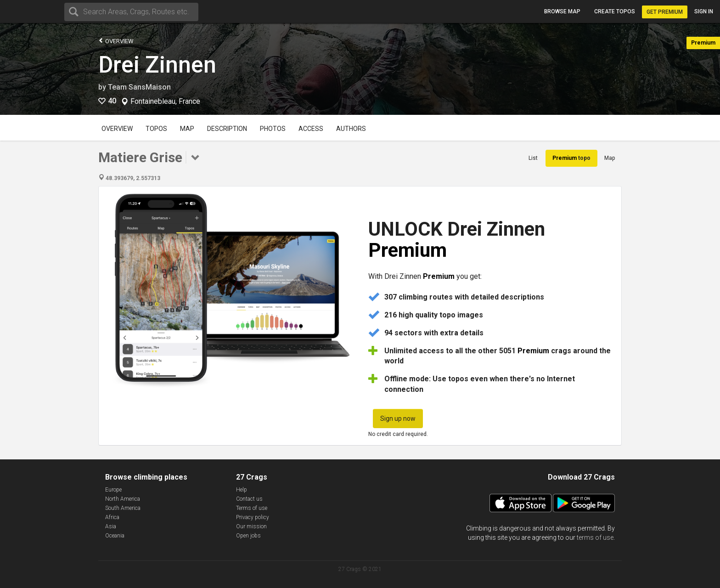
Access (311, 129)
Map (187, 129)
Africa (112, 517)
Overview (116, 41)
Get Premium (665, 12)
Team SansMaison (139, 87)
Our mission (251, 526)
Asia (111, 526)
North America (123, 499)
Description (227, 129)
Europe (113, 490)
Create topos (615, 11)
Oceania (115, 536)
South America (123, 508)
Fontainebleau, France (165, 102)
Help (242, 490)
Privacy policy (253, 517)
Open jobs (248, 536)
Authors (351, 129)
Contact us (249, 499)
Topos (156, 129)
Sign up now (398, 418)
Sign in (704, 11)
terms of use (595, 537)
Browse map (562, 11)
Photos (273, 129)
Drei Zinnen (157, 65)
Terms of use (252, 508)
